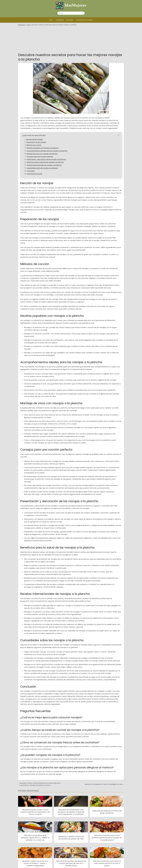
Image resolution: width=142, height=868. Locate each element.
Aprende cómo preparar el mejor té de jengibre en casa (104, 745)
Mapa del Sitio (59, 852)
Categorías (60, 20)
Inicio (51, 20)
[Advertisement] (71, 39)
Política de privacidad (96, 859)
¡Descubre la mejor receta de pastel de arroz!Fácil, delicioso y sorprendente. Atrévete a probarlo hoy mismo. (40, 745)
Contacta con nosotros (84, 20)
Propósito (70, 20)
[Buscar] (83, 13)
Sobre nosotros (94, 864)
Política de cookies (95, 856)
